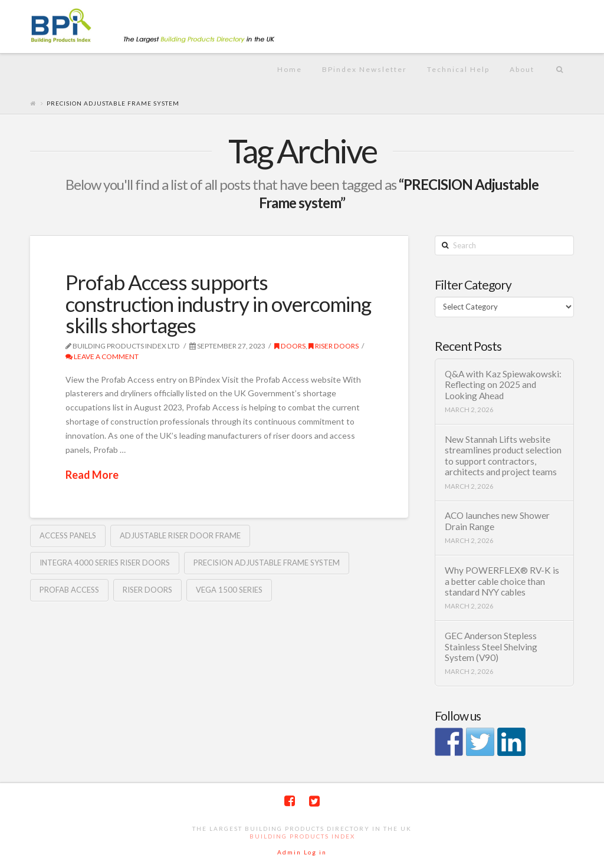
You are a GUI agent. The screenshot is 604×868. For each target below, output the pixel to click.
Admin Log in (302, 852)
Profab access (69, 590)
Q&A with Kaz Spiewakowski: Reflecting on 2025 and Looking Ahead (503, 385)
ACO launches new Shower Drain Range (497, 521)
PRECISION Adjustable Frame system (267, 563)
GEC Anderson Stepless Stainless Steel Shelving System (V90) (491, 647)
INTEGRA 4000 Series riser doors (105, 563)
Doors (290, 346)
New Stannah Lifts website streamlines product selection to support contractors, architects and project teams (503, 456)
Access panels (68, 535)
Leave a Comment (102, 356)
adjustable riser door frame (180, 535)
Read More (92, 475)
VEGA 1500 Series (229, 590)
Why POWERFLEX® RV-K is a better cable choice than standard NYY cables (502, 581)
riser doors (334, 346)
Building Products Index (302, 836)
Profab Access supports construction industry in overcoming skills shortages (218, 304)
